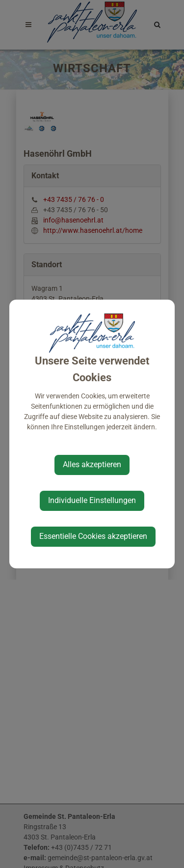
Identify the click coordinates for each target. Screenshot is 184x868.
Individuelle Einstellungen (92, 500)
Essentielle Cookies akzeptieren (93, 536)
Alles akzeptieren (92, 464)
